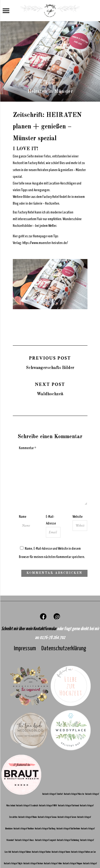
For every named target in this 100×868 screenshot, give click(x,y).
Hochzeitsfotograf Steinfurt (53, 794)
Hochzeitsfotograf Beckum (33, 864)
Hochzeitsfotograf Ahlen (53, 864)
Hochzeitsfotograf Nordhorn (24, 829)
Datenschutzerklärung (64, 649)
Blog (50, 84)
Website (78, 517)
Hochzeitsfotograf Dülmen (22, 852)
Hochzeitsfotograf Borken (42, 852)
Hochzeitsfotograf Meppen (73, 864)
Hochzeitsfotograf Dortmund (69, 806)
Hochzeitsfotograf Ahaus (25, 840)
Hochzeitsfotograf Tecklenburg (68, 840)
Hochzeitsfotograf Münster (74, 794)
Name (23, 517)
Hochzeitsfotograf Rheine (28, 817)
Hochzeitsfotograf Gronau (47, 817)
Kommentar (28, 448)
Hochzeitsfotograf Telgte (13, 864)
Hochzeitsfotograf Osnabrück (27, 806)
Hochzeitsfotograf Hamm (61, 852)
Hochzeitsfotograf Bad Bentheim (69, 829)
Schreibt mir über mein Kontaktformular (29, 629)
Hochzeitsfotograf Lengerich (46, 840)
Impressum (25, 649)
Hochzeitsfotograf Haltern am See (83, 852)
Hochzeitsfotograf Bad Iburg (45, 829)
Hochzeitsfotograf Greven (67, 817)
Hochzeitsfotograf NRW (48, 806)
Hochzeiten (52, 204)
